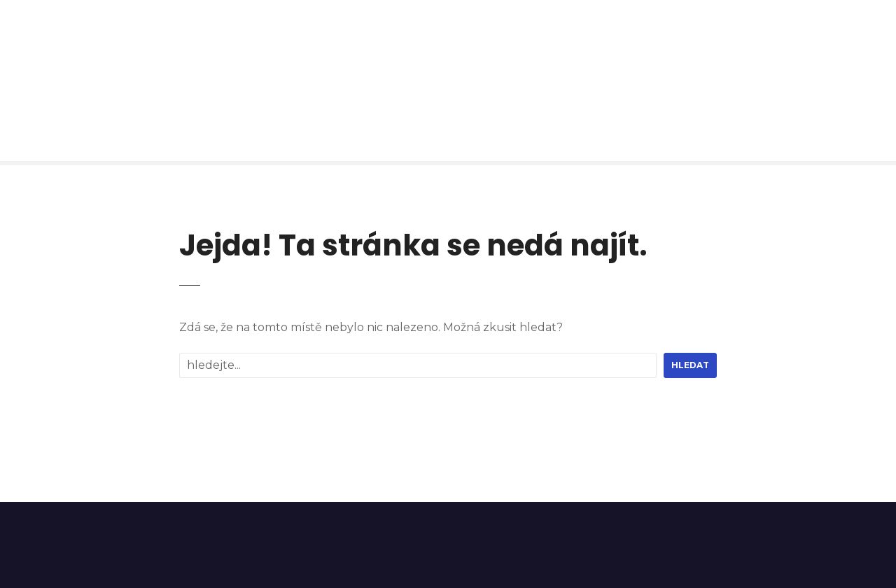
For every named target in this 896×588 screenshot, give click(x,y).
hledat (690, 365)
